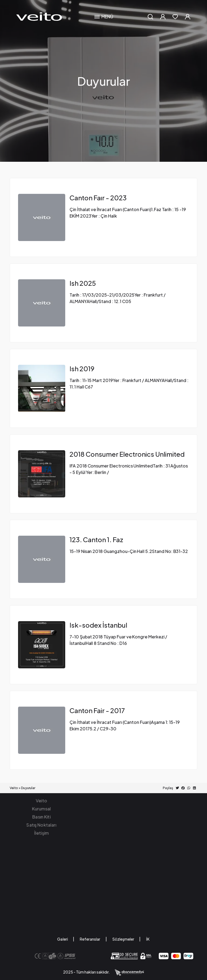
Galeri (63, 939)
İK (148, 939)
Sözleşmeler (123, 939)
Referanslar (90, 939)
